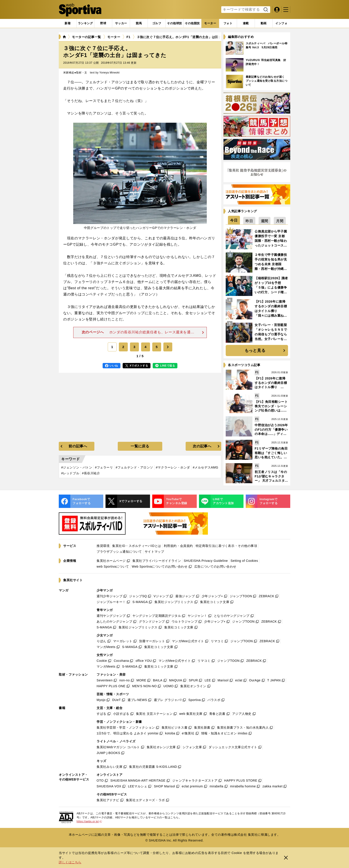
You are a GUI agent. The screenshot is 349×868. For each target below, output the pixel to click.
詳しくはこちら (70, 862)
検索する (265, 10)
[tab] (103, 23)
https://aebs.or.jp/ (89, 821)
